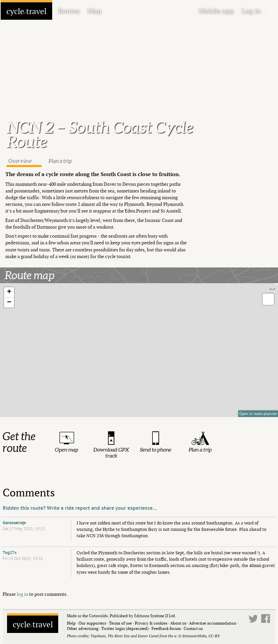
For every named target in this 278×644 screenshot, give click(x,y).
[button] (9, 292)
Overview (19, 160)
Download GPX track (111, 453)
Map (95, 11)
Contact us (193, 628)
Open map (67, 450)
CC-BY (214, 636)
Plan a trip (59, 160)
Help (71, 623)
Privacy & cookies (151, 623)
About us (178, 623)
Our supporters (92, 623)
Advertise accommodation (213, 623)
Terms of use (120, 623)
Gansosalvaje (14, 523)
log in (22, 594)
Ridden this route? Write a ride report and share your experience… (80, 508)
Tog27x (10, 553)
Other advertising (83, 628)
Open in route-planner (258, 414)
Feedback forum (166, 628)
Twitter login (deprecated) (125, 628)
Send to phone (156, 450)
